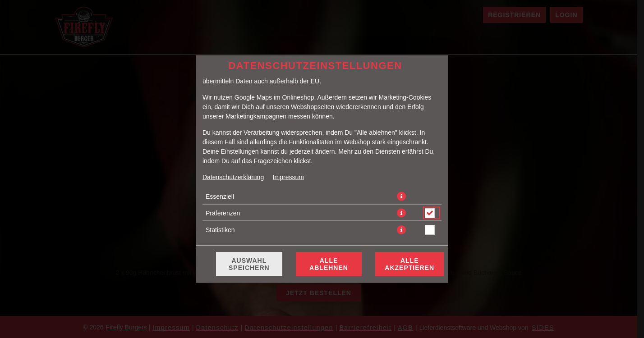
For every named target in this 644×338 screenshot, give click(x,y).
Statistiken (220, 230)
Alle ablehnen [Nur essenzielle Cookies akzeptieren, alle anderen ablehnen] (329, 264)
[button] (401, 196)
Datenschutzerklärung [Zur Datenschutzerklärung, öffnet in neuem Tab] (233, 177)
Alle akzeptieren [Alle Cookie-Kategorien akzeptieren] (409, 264)
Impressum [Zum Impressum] (288, 177)
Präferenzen (223, 213)
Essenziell (220, 196)
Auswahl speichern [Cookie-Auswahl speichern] (249, 264)
